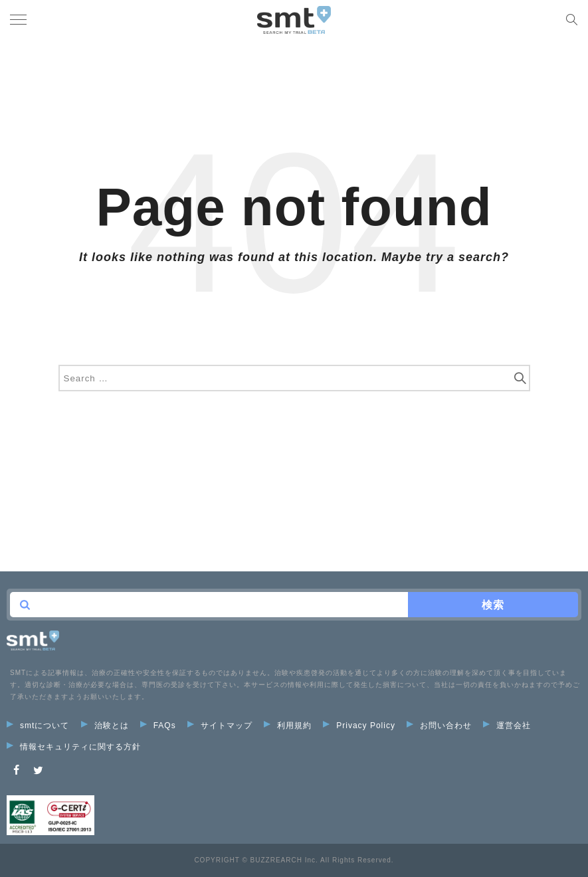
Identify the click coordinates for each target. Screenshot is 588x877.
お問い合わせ (439, 726)
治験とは (105, 726)
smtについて (38, 726)
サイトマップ (220, 726)
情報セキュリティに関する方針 (74, 747)
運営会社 (507, 726)
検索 (493, 605)
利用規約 (288, 726)
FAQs (158, 726)
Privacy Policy (359, 726)
